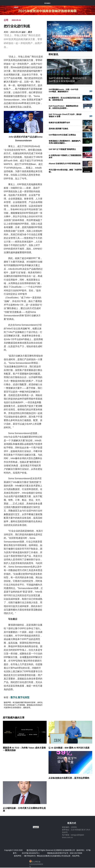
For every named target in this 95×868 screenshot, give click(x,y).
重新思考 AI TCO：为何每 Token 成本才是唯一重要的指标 (24, 749)
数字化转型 (24, 697)
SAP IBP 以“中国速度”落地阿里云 (62, 149)
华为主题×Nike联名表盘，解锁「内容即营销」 (65, 171)
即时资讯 (53, 54)
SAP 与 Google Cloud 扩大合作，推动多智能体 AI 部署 (65, 115)
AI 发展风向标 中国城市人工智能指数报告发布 (65, 156)
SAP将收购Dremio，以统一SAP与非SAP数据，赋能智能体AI (64, 90)
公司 (6, 20)
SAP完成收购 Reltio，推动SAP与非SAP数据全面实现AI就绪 (68, 80)
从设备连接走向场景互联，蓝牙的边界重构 (69, 778)
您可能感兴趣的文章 (14, 718)
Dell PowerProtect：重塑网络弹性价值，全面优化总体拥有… (64, 107)
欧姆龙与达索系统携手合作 (59, 123)
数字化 (14, 697)
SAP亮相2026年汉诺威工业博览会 (62, 135)
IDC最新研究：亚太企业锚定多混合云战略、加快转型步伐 (64, 99)
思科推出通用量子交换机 (58, 129)
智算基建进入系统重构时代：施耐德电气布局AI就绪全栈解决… (65, 142)
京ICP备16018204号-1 (31, 853)
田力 (30, 32)
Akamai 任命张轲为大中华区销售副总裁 (65, 164)
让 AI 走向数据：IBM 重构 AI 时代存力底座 (69, 748)
